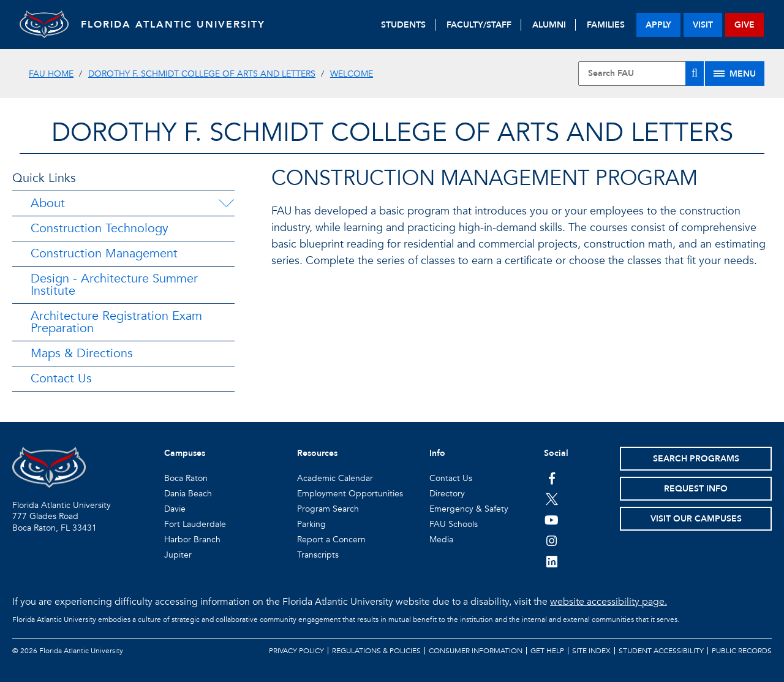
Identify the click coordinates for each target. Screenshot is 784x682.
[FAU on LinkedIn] (552, 561)
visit (703, 25)
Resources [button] (317, 453)
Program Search (328, 509)
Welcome (352, 74)
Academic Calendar (335, 478)
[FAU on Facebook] (552, 478)
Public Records (742, 651)
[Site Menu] (735, 74)
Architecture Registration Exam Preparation (116, 322)
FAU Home (51, 74)
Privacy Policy (296, 651)
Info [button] (437, 453)
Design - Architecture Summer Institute (114, 285)
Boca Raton (186, 478)
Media (441, 540)
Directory (447, 494)
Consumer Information (476, 651)
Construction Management (104, 253)
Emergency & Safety (469, 509)
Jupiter (178, 555)
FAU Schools (454, 524)
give (744, 25)
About (48, 203)
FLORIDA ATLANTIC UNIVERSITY (173, 25)
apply (658, 25)
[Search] (695, 74)
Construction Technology (100, 228)
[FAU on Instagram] (552, 540)
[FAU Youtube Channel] (552, 520)
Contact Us (61, 378)
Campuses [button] (185, 453)
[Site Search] (641, 74)
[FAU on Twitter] (552, 499)
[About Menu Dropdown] (226, 203)
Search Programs (696, 459)
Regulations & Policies (376, 651)
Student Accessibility (661, 651)
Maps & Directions (82, 353)
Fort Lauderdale (195, 524)
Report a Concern (331, 540)
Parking (311, 524)
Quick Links (44, 178)
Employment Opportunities (350, 494)
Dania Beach (188, 494)
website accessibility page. (609, 602)
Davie (175, 509)
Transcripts (318, 555)
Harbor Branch (192, 540)
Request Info (696, 489)
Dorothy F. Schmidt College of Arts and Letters (202, 74)
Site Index (591, 651)
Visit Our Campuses (696, 519)
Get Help (547, 651)
